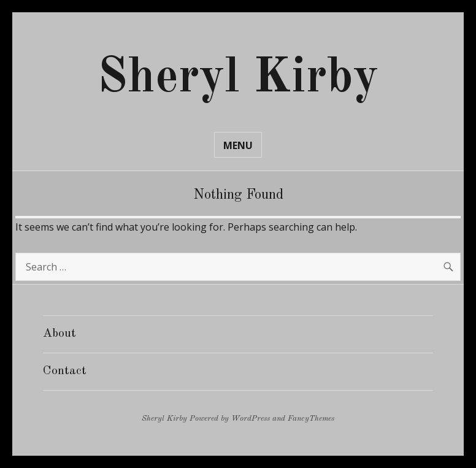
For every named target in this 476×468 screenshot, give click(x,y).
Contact (65, 371)
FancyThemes (311, 419)
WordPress (251, 419)
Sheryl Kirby (238, 79)
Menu (238, 145)
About (60, 334)
